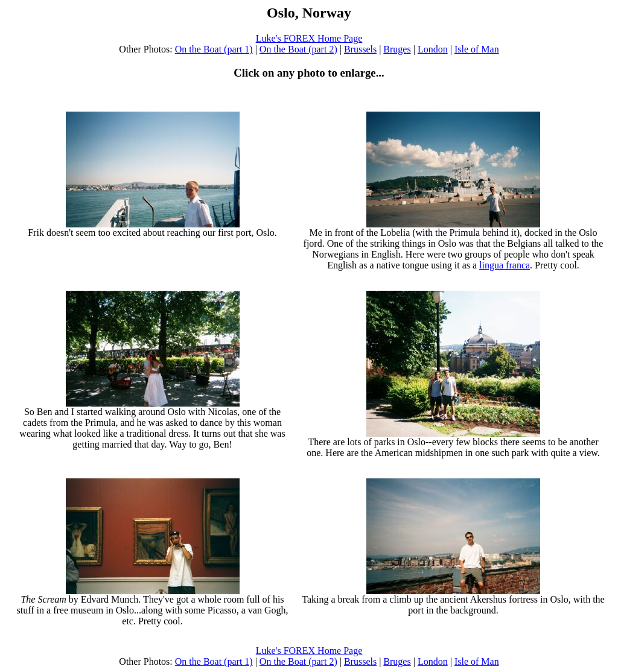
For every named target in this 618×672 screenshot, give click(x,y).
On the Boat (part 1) (214, 49)
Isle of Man (477, 49)
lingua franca (505, 265)
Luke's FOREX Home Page (309, 38)
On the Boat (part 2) (298, 49)
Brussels (360, 49)
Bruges (397, 49)
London (433, 49)
